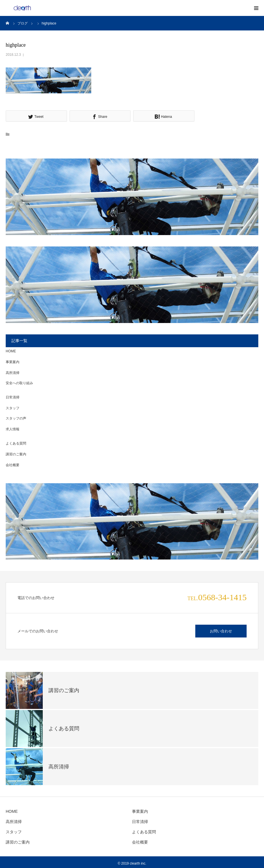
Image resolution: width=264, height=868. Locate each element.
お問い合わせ (221, 631)
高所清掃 (13, 373)
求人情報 (13, 429)
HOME (11, 351)
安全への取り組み (19, 383)
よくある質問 (16, 443)
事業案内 (13, 362)
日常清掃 (13, 397)
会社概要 (13, 465)
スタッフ (13, 408)
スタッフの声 (16, 418)
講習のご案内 (16, 454)
